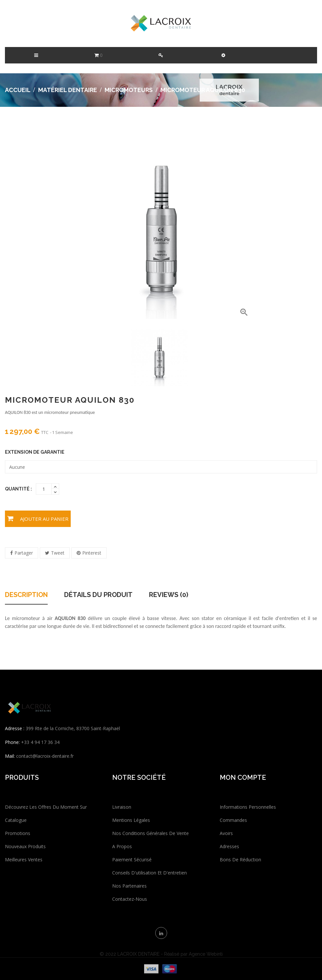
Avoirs (226, 833)
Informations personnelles (248, 807)
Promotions (18, 833)
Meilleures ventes (24, 860)
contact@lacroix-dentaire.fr (45, 756)
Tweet (58, 553)
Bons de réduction (240, 860)
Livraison (122, 807)
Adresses (229, 846)
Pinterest (92, 553)
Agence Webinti (206, 954)
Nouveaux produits (25, 846)
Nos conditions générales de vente (150, 833)
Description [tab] (26, 595)
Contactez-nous (130, 899)
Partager (24, 553)
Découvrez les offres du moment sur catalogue (46, 813)
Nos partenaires (129, 886)
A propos (122, 846)
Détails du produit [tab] (98, 595)
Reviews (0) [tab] (169, 595)
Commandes (233, 820)
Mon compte (243, 777)
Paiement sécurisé (132, 860)
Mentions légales (131, 820)
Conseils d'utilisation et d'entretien (149, 873)
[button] (223, 55)
